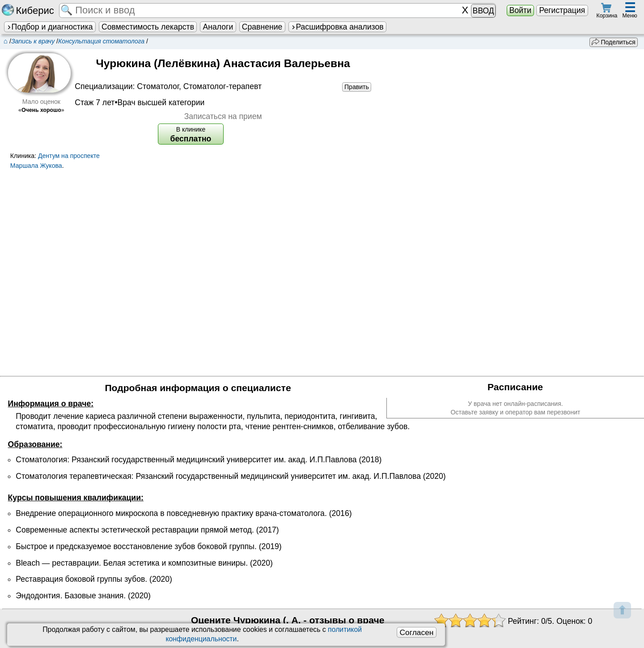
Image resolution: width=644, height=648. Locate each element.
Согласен (416, 632)
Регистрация (562, 10)
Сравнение (262, 27)
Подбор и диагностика (50, 27)
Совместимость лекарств (148, 27)
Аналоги (218, 27)
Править (357, 87)
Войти (520, 10)
